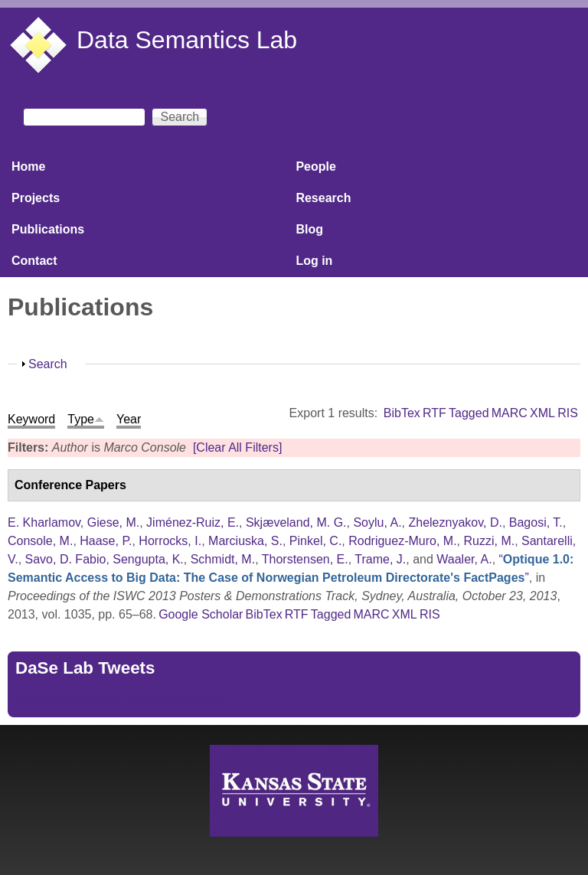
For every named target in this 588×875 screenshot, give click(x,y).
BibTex (402, 413)
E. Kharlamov (44, 522)
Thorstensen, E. (305, 559)
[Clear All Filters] (237, 447)
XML (542, 413)
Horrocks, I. (170, 541)
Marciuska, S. (245, 541)
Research (323, 198)
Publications (48, 229)
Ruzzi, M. (489, 541)
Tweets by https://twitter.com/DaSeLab (119, 700)
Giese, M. (113, 522)
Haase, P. (106, 541)
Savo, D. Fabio (66, 559)
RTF (434, 413)
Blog (309, 229)
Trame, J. (380, 559)
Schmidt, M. (223, 559)
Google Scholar (201, 614)
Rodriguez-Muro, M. (402, 541)
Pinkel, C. (315, 541)
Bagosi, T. (536, 522)
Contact (34, 261)
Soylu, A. (377, 522)
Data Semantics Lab (187, 40)
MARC (510, 413)
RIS (568, 413)
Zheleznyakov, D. (455, 522)
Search (48, 364)
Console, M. (40, 541)
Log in (314, 261)
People (315, 167)
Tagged (469, 413)
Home (28, 167)
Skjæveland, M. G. (296, 522)
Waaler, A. (464, 559)
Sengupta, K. (148, 559)
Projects (36, 198)
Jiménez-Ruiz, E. (193, 522)
